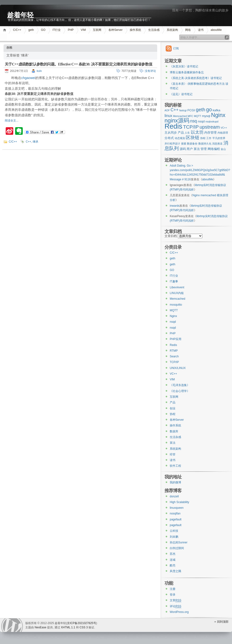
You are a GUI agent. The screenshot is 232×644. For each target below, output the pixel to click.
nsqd (173, 322)
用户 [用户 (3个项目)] (190, 149)
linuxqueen (177, 508)
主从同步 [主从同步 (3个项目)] (171, 133)
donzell (174, 496)
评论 (176, 606)
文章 (176, 600)
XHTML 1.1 (68, 627)
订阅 (176, 48)
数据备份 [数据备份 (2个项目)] (192, 144)
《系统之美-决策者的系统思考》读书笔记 (196, 78)
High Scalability (179, 502)
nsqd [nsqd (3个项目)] (201, 121)
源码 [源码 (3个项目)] (183, 149)
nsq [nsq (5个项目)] (193, 121)
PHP (71, 30)
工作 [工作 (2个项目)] (209, 138)
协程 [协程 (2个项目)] (203, 138)
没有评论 (150, 71)
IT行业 (57, 30)
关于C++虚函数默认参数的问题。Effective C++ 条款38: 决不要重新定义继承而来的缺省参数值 (78, 64)
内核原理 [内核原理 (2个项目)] (223, 133)
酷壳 (173, 565)
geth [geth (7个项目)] (201, 110)
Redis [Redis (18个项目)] (173, 126)
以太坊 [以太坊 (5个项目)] (197, 132)
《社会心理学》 (180, 391)
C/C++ (17, 30)
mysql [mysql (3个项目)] (206, 116)
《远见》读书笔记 (181, 94)
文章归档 (171, 236)
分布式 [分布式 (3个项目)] (169, 138)
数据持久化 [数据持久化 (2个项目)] (205, 144)
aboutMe (216, 30)
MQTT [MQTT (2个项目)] (197, 116)
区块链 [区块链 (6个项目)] (193, 138)
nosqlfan (175, 513)
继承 (36, 142)
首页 (5, 30)
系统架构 (172, 30)
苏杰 (173, 554)
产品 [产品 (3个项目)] (181, 133)
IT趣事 (174, 281)
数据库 (174, 431)
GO (43, 30)
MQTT (174, 310)
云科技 (174, 531)
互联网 (97, 30)
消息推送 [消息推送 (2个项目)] (217, 144)
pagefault (176, 519)
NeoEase (40, 627)
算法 (173, 443)
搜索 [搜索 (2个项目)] (184, 144)
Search (174, 356)
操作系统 (135, 30)
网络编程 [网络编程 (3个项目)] (214, 149)
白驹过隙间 (177, 548)
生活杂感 (154, 30)
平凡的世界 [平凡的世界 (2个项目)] (219, 138)
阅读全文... (12, 121)
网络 (188, 30)
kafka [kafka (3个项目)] (216, 110)
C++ (29, 142)
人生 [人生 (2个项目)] (187, 133)
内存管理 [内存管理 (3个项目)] (210, 133)
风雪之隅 (175, 571)
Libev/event (177, 287)
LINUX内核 (177, 293)
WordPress (12, 625)
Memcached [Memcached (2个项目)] (180, 116)
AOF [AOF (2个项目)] (167, 110)
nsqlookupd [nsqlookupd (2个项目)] (212, 121)
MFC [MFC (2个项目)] (190, 116)
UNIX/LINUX (178, 368)
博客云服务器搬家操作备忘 (187, 72)
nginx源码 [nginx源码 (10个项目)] (177, 121)
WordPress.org (179, 612)
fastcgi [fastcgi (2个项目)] (183, 110)
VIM (83, 30)
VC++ (173, 374)
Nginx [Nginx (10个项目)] (218, 115)
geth (31, 30)
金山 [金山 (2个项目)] (223, 149)
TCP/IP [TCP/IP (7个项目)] (191, 127)
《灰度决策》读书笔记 (184, 66)
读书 (201, 30)
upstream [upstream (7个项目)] (210, 127)
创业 (173, 408)
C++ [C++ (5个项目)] (174, 110)
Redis (173, 345)
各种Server (115, 30)
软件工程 (175, 466)
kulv (39, 71)
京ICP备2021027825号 (82, 623)
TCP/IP (174, 362)
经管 (173, 454)
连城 (173, 560)
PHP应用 (176, 339)
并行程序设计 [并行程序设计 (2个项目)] (172, 144)
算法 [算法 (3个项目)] (197, 149)
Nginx (173, 316)
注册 (173, 589)
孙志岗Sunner (179, 542)
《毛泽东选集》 (180, 385)
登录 (173, 595)
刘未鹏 (174, 537)
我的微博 (175, 482)
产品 (173, 402)
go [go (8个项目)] (209, 110)
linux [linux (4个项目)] (168, 116)
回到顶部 (223, 622)
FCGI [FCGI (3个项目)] (191, 110)
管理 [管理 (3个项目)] (204, 149)
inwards (175, 206)
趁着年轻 (20, 15)
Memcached (177, 299)
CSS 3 (84, 627)
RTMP (174, 351)
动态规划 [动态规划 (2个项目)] (180, 138)
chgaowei (28, 78)
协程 (173, 414)
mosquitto (176, 305)
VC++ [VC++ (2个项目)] (224, 128)
